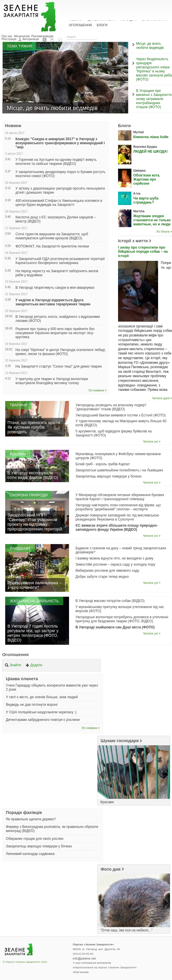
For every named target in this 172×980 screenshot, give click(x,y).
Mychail (138, 132)
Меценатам (22, 36)
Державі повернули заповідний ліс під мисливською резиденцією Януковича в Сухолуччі (117, 517)
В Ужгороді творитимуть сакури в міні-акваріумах (55, 288)
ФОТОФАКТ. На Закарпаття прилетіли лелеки (52, 246)
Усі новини (96, 390)
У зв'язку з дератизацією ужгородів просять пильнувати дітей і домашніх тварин (60, 190)
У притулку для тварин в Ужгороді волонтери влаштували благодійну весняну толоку (52, 381)
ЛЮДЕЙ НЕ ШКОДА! (150, 152)
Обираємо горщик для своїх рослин (35, 839)
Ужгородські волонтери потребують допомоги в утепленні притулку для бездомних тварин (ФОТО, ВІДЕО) (122, 619)
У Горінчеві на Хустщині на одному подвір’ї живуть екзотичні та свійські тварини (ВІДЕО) (56, 162)
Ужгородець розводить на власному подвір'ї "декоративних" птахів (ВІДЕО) (111, 407)
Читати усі (151, 441)
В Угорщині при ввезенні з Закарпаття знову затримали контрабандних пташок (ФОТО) (154, 99)
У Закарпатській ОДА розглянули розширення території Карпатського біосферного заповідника (60, 261)
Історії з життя (133, 241)
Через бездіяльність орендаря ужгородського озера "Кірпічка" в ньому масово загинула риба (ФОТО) (154, 69)
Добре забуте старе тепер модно (102, 577)
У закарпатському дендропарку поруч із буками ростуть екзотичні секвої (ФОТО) (60, 174)
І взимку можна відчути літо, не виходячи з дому (114, 558)
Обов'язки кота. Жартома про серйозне (147, 179)
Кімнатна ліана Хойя (151, 137)
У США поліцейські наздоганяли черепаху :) (41, 712)
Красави (107, 802)
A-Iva (137, 193)
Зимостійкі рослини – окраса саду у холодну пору (115, 564)
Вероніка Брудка (145, 147)
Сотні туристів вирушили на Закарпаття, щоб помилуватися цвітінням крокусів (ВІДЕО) (52, 236)
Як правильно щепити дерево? (31, 819)
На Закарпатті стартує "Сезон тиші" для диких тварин (59, 366)
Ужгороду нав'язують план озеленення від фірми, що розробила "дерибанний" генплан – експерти (118, 507)
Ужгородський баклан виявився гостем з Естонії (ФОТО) (121, 415)
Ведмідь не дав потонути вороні (32, 705)
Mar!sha (139, 211)
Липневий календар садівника (30, 854)
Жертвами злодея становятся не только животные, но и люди (152, 220)
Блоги (102, 25)
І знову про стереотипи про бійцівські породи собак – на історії (143, 252)
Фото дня (111, 869)
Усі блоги (163, 231)
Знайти (13, 665)
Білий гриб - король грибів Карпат (103, 464)
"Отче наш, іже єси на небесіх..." (126, 930)
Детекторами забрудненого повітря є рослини (43, 720)
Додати (34, 665)
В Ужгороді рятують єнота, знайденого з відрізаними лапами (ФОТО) (58, 319)
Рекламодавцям (42, 36)
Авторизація (31, 39)
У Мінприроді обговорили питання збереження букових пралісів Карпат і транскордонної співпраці (120, 497)
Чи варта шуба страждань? (146, 200)
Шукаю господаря (120, 741)
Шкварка (139, 170)
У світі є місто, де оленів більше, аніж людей (42, 697)
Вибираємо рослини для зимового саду (107, 571)
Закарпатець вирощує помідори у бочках (108, 476)
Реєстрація (9, 39)
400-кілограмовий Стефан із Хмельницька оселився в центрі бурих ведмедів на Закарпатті (59, 203)
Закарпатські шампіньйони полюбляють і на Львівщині (119, 470)
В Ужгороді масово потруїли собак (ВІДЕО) (110, 601)
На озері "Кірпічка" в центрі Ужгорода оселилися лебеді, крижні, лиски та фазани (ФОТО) (61, 352)
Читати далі (161, 398)
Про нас (7, 36)
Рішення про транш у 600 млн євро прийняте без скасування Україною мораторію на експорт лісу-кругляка (55, 333)
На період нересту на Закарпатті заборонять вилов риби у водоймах (57, 273)
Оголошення (15, 655)
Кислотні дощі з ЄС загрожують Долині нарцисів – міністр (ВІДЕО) (56, 219)
